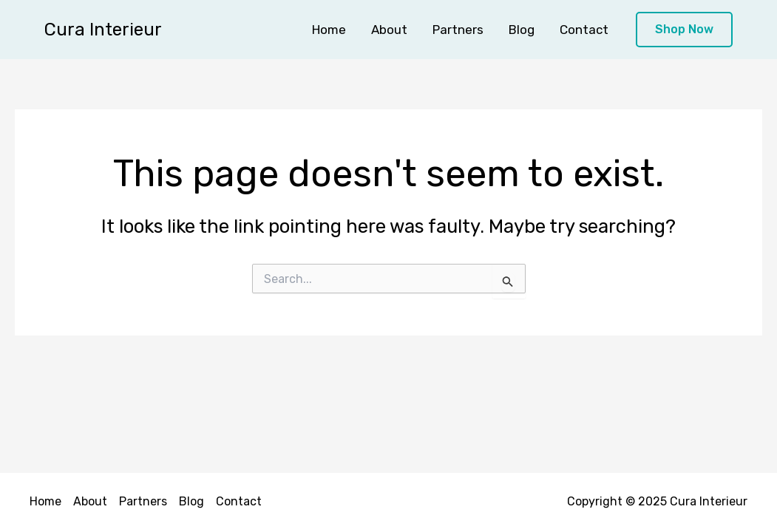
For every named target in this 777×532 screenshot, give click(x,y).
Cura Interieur (103, 30)
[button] (684, 30)
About (389, 30)
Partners (458, 30)
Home (329, 30)
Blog (522, 30)
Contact (584, 30)
